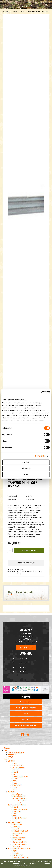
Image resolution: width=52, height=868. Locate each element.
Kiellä (26, 474)
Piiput (15, 851)
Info (6, 750)
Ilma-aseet (17, 846)
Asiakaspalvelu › (26, 702)
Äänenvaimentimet (21, 857)
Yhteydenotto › (26, 648)
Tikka (15, 787)
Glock (22, 11)
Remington (21, 800)
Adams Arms (18, 766)
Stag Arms (17, 785)
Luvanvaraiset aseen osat (19, 849)
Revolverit (17, 840)
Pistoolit (16, 835)
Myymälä (12, 755)
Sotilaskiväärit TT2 (20, 831)
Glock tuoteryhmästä (16, 595)
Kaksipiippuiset (19, 796)
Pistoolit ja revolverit (17, 805)
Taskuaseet (17, 825)
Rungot (16, 853)
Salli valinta (26, 468)
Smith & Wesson (19, 818)
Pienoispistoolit (19, 838)
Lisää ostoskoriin (29, 550)
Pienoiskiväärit (19, 833)
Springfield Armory (20, 776)
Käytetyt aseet (15, 822)
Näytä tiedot (40, 456)
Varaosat (15, 11)
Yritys (11, 757)
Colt (14, 781)
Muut (15, 790)
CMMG (15, 779)
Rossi (15, 763)
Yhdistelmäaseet (20, 844)
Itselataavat (18, 794)
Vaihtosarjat (18, 855)
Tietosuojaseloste (16, 752)
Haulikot (12, 792)
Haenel (15, 770)
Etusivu (7, 748)
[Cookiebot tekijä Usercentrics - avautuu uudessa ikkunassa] (41, 392)
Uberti (15, 772)
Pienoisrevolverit (20, 842)
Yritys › (26, 714)
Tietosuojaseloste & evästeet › (26, 725)
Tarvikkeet (6, 11)
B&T (14, 774)
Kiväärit (12, 761)
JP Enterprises (18, 768)
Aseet (7, 759)
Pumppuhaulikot (19, 798)
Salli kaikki (26, 462)
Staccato (16, 811)
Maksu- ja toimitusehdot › (26, 708)
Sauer (15, 783)
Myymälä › (26, 719)
